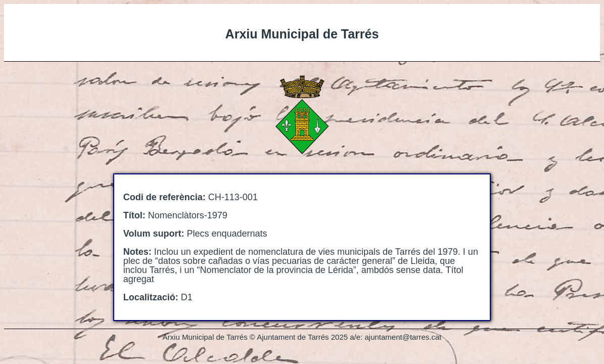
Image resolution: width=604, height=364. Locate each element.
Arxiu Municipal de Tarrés (302, 34)
